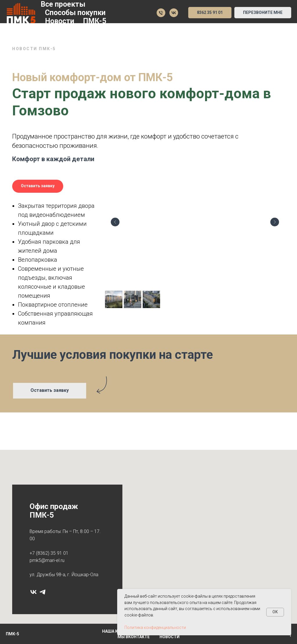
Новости (60, 21)
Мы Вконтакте (134, 637)
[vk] (33, 592)
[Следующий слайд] (275, 222)
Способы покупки (75, 13)
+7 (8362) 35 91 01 (49, 553)
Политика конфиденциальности (155, 627)
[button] (263, 13)
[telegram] (42, 592)
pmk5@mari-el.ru (47, 560)
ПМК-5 (95, 21)
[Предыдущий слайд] (115, 222)
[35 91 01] (161, 13)
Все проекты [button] (63, 4)
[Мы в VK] (174, 13)
